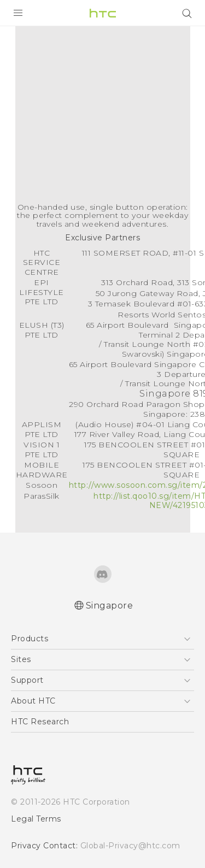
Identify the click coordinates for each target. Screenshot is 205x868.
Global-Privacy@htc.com (130, 846)
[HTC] (103, 13)
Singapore (110, 606)
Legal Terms (36, 819)
